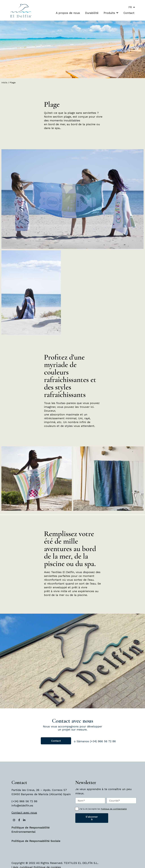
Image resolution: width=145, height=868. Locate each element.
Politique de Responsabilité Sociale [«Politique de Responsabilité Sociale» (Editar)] (36, 841)
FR (132, 7)
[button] (56, 741)
